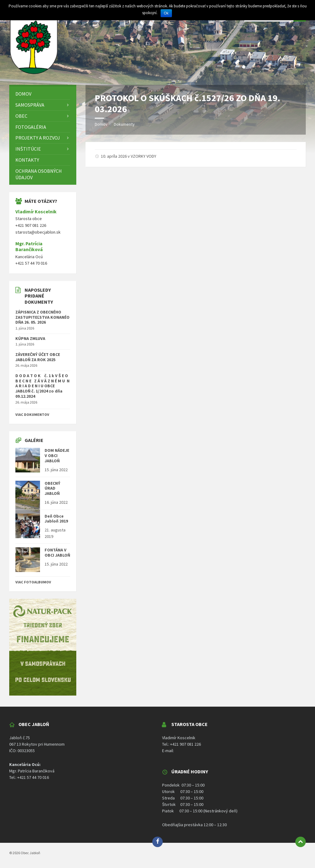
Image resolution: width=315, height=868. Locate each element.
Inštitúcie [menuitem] (28, 149)
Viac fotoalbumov (33, 582)
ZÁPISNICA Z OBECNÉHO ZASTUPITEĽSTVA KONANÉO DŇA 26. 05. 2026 (42, 317)
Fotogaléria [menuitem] (31, 127)
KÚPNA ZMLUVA (30, 338)
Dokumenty (124, 124)
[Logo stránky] (34, 73)
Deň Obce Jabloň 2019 (56, 519)
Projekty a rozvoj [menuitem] (38, 138)
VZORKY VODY (144, 156)
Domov (101, 124)
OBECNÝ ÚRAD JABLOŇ (52, 488)
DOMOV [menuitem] (23, 94)
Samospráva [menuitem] (30, 105)
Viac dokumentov (32, 414)
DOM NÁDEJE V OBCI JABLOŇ (57, 456)
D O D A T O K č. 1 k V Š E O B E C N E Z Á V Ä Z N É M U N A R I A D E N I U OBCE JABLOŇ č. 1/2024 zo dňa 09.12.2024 (42, 386)
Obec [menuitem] (21, 116)
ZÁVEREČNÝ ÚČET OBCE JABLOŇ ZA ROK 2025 (38, 357)
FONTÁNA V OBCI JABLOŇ (57, 552)
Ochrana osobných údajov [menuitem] (39, 174)
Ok (166, 13)
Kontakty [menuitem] (27, 160)
